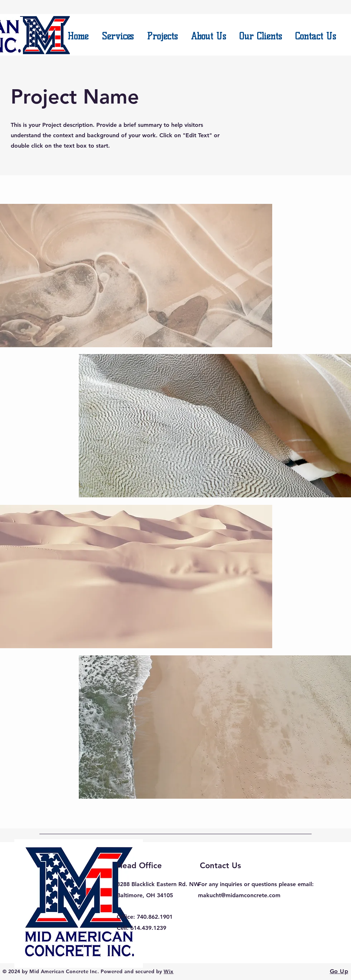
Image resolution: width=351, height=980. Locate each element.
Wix (169, 971)
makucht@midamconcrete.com (239, 895)
